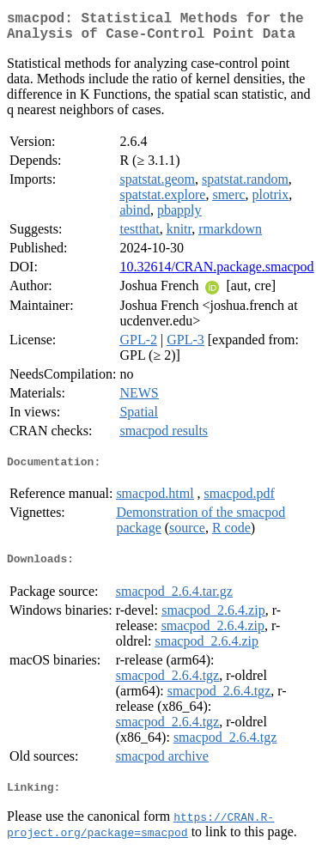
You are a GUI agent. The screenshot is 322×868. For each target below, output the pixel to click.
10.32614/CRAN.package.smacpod (216, 273)
